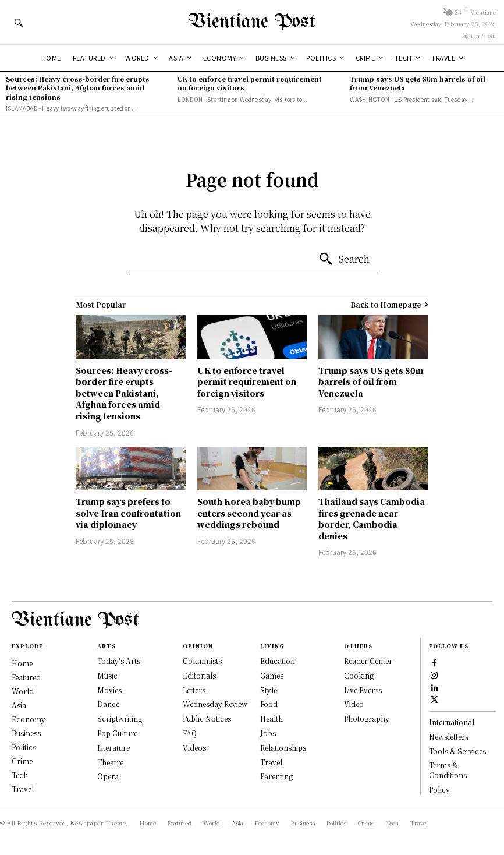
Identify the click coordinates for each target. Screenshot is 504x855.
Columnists (202, 661)
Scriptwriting (120, 718)
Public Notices (207, 718)
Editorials (199, 675)
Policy (439, 789)
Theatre (110, 762)
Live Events (363, 690)
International (452, 722)
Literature (113, 748)
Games (272, 675)
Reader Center (368, 661)
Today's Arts (119, 661)
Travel (271, 762)
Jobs (268, 733)
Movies (109, 690)
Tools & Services (457, 751)
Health (271, 718)
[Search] (344, 259)
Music (107, 675)
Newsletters (449, 736)
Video (354, 704)
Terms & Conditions (448, 771)
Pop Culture (117, 733)
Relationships (283, 748)
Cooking (359, 675)
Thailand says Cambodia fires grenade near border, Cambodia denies (372, 519)
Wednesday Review (215, 704)
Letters (194, 690)
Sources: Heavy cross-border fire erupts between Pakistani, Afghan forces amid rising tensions (78, 88)
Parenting (276, 776)
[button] (19, 23)
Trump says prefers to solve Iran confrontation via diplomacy (128, 513)
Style (269, 690)
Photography (367, 718)
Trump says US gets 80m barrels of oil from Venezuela (418, 83)
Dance (108, 704)
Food (269, 704)
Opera (108, 776)
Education (278, 661)
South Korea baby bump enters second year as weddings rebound (249, 513)
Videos (194, 748)
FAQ (190, 733)
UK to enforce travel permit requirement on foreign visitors (250, 83)
